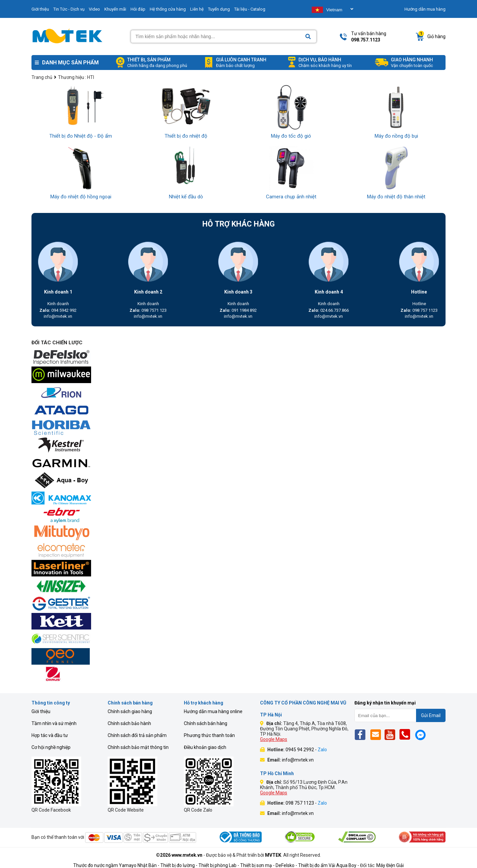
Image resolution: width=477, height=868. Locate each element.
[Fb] (362, 734)
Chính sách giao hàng (130, 711)
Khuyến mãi (115, 9)
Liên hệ (197, 9)
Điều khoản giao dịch (205, 747)
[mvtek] (238, 358)
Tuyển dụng (219, 9)
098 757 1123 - (306, 803)
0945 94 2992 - (306, 750)
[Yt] (392, 734)
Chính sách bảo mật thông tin (138, 747)
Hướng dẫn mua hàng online (213, 711)
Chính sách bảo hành (129, 723)
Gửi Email (431, 715)
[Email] (377, 734)
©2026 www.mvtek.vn (179, 855)
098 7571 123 (148, 310)
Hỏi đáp (138, 9)
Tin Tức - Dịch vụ (69, 9)
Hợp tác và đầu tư (50, 735)
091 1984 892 (238, 310)
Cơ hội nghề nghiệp (51, 747)
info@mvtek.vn (58, 316)
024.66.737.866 (329, 310)
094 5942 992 (58, 310)
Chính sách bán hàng (206, 723)
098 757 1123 (419, 310)
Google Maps (274, 739)
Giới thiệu (40, 9)
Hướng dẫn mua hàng (425, 9)
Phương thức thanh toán (209, 735)
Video (94, 9)
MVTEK (273, 855)
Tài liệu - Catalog (250, 9)
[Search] (308, 37)
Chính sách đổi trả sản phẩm (137, 735)
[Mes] (422, 734)
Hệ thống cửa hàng (168, 9)
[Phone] (407, 734)
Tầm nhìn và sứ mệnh (54, 723)
